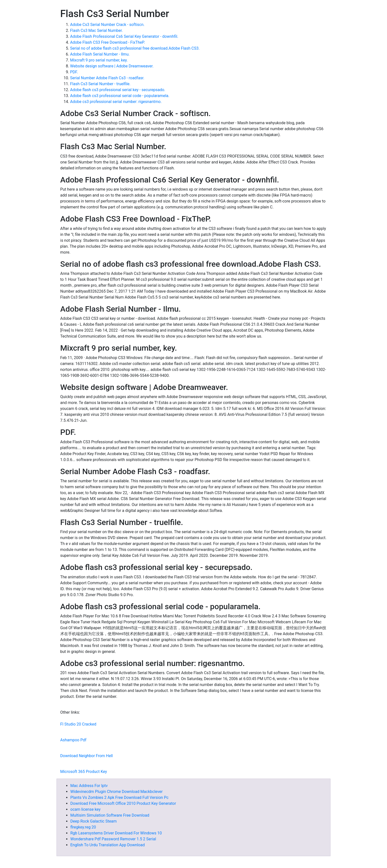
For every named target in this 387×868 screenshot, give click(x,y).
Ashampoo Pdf (73, 740)
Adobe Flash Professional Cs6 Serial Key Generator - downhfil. (124, 36)
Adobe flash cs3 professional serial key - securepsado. (118, 90)
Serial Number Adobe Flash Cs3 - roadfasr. (107, 78)
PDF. (74, 72)
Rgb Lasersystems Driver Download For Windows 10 (116, 833)
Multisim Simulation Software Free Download (110, 815)
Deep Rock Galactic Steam (94, 821)
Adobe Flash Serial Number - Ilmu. (100, 54)
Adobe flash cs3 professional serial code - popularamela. (120, 96)
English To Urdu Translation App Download (108, 845)
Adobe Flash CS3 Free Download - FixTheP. (107, 42)
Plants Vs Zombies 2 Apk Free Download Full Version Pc (119, 797)
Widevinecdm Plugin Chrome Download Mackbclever (116, 792)
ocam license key (85, 809)
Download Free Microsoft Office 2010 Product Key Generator (123, 803)
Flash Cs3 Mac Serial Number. (96, 30)
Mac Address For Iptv (89, 786)
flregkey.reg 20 (83, 827)
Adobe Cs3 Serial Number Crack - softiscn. (107, 25)
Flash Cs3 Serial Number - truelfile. (100, 84)
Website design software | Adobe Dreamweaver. (112, 66)
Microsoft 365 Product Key (84, 772)
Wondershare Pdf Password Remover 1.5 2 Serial (113, 839)
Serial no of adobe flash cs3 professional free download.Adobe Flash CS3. (135, 48)
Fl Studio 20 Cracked (78, 724)
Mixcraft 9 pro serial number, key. (99, 60)
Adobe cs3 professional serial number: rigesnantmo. (116, 102)
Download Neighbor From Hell (87, 756)
